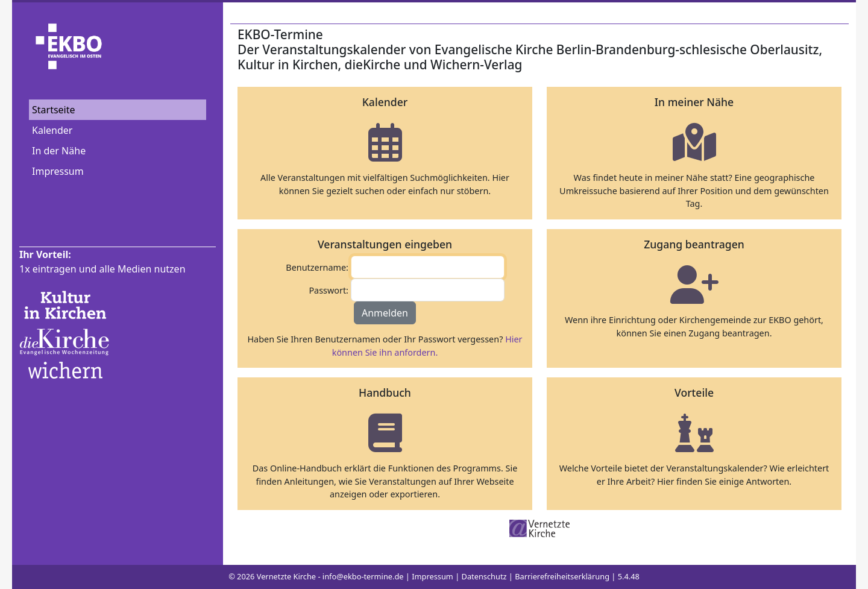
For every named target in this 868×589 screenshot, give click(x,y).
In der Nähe (59, 151)
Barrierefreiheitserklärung (562, 576)
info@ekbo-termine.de (363, 576)
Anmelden (385, 313)
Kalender (52, 130)
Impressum (58, 171)
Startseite (54, 110)
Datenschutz (484, 576)
